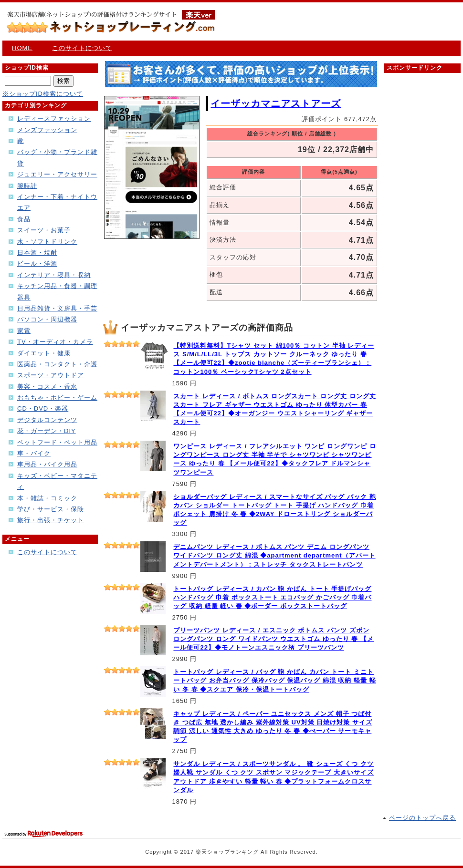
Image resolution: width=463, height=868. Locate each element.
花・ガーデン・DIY (47, 431)
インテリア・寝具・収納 (54, 275)
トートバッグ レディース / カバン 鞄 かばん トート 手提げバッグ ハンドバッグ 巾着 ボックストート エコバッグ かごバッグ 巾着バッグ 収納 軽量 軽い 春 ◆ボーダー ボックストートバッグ (272, 597)
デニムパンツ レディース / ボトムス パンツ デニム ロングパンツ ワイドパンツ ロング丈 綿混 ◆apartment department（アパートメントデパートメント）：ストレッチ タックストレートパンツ (274, 555)
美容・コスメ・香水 (47, 387)
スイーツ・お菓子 (44, 230)
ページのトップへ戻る (422, 818)
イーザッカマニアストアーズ (276, 103)
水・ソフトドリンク (47, 242)
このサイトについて (82, 48)
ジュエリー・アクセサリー (57, 174)
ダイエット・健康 (44, 353)
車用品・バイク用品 (47, 464)
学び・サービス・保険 (51, 509)
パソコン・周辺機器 (47, 319)
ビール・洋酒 (37, 263)
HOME (22, 48)
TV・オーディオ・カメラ (55, 342)
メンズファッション (47, 130)
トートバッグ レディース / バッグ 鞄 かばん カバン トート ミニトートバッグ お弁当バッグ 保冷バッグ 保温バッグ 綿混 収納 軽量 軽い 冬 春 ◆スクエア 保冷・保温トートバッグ (274, 680)
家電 (24, 331)
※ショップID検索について (43, 94)
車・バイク (34, 453)
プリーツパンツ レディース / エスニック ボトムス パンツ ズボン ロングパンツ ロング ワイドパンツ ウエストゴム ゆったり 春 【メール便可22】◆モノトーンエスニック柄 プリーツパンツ (274, 639)
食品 (24, 219)
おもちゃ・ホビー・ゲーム (57, 398)
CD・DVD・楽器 (43, 408)
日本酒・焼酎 (37, 253)
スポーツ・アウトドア (51, 375)
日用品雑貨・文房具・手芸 (57, 308)
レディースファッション (54, 119)
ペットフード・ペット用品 (57, 442)
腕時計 (27, 186)
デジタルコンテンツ (47, 420)
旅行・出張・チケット (51, 520)
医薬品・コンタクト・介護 (57, 364)
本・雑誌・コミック (47, 498)
